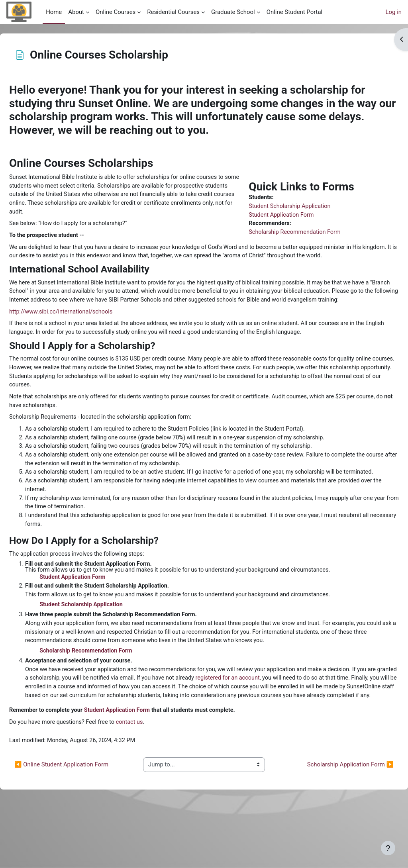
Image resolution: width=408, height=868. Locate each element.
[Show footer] (388, 848)
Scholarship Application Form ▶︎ (331, 824)
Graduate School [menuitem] (233, 12)
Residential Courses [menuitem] (173, 12)
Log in (394, 12)
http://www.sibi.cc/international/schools (81, 333)
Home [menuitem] (54, 12)
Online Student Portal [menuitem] (294, 12)
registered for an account (326, 727)
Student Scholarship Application (287, 207)
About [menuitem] (76, 12)
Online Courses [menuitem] (116, 12)
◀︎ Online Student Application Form (80, 824)
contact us (152, 781)
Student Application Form (279, 216)
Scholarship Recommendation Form (292, 233)
